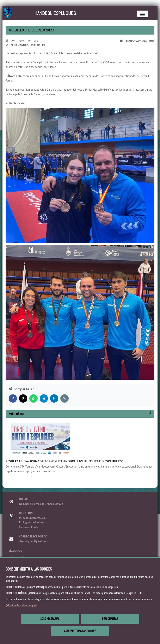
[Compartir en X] (23, 398)
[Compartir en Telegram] (44, 398)
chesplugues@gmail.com (34, 541)
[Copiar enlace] (64, 398)
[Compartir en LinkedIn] (54, 398)
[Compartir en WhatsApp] (33, 398)
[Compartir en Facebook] (13, 398)
